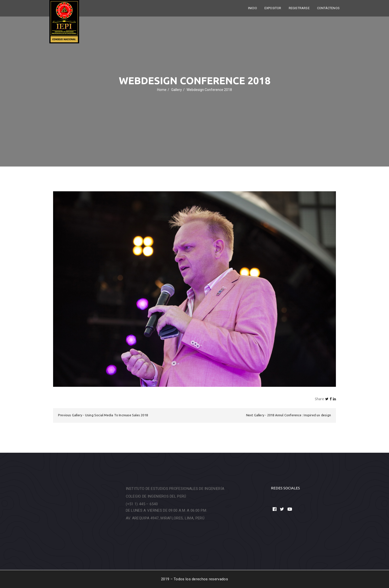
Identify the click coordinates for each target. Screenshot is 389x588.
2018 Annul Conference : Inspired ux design (299, 415)
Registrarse (299, 8)
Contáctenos (328, 8)
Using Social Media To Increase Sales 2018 (116, 415)
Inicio (253, 8)
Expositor (273, 8)
